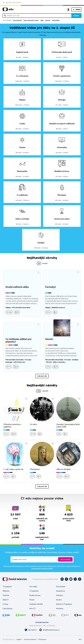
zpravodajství (17, 20)
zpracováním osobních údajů (42, 568)
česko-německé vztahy (31, 20)
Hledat (76, 16)
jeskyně (48, 20)
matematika (56, 20)
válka (42, 20)
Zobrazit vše (42, 376)
